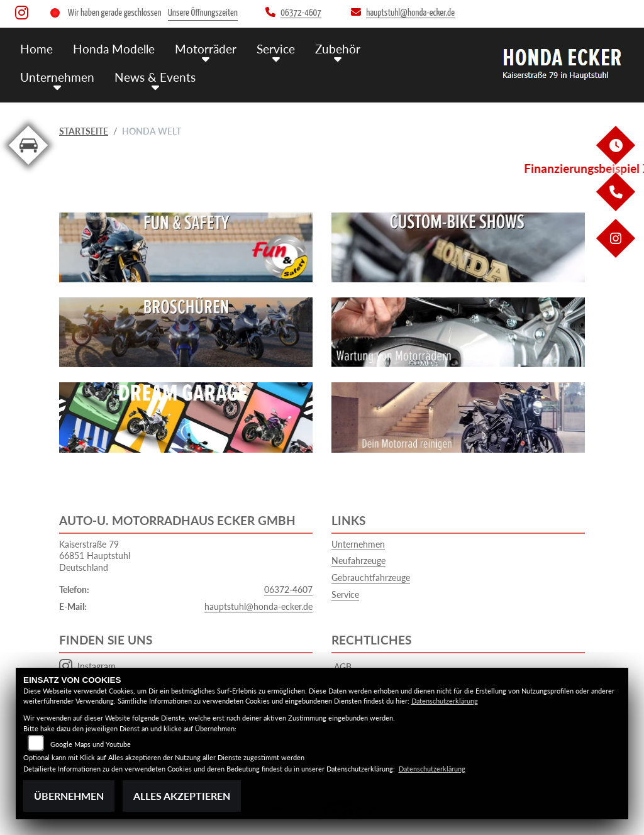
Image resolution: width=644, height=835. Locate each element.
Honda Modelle (114, 49)
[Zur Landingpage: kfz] (28, 167)
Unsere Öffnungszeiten (203, 13)
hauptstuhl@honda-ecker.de (258, 606)
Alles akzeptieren (182, 796)
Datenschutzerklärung (445, 701)
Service (276, 49)
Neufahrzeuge (358, 561)
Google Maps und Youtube (91, 744)
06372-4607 (288, 589)
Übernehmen (69, 796)
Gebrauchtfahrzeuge (371, 578)
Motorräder (206, 49)
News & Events (155, 77)
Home (36, 49)
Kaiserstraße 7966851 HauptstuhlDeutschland (95, 556)
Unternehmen (57, 77)
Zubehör (338, 49)
